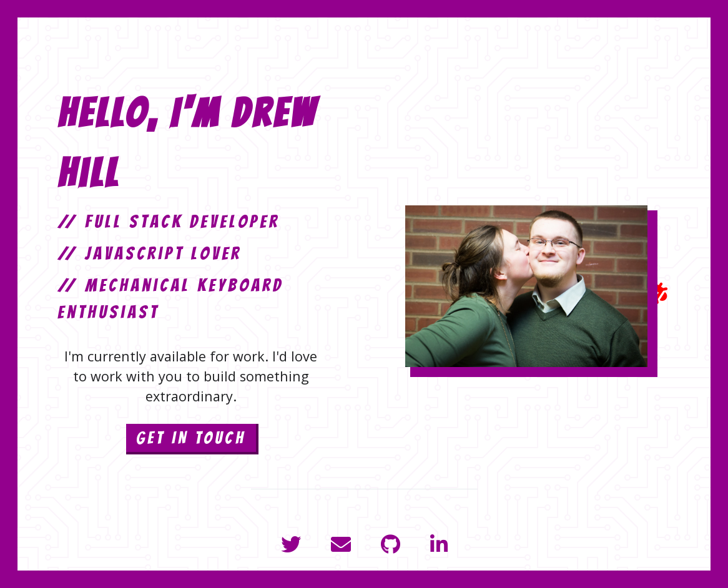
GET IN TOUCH (191, 438)
